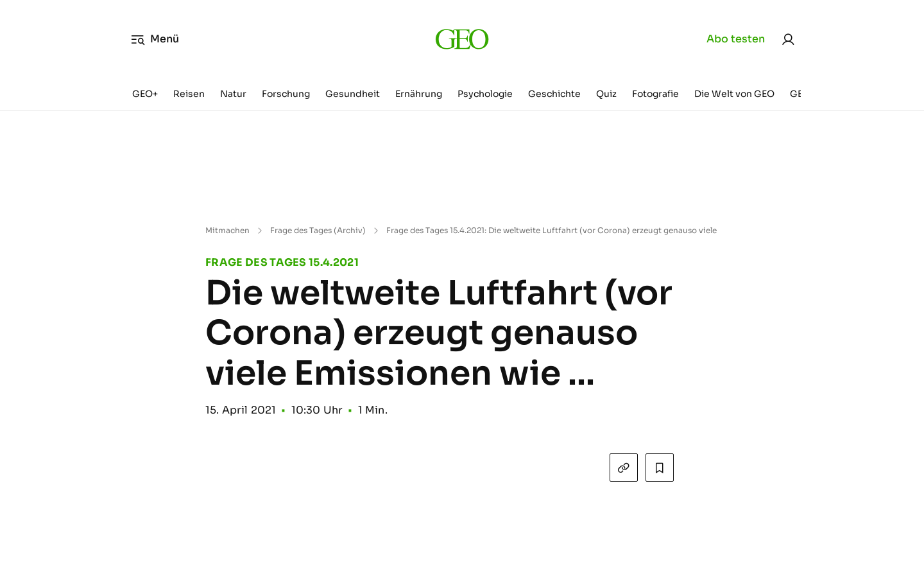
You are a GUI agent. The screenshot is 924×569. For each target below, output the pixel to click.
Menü (155, 39)
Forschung (286, 94)
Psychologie (485, 94)
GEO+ (145, 94)
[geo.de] (462, 39)
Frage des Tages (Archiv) (318, 230)
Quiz (606, 94)
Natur (233, 94)
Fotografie (655, 94)
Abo (736, 39)
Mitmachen (227, 230)
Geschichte (554, 94)
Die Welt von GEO (734, 94)
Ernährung (419, 94)
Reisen (189, 94)
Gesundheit (353, 94)
